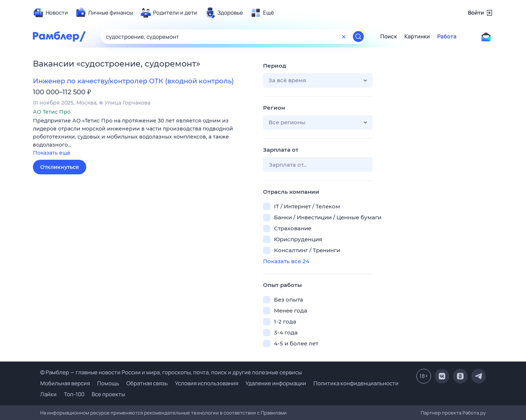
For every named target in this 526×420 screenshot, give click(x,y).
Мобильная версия (65, 383)
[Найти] (358, 37)
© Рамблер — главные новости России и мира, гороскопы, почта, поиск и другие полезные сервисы (171, 372)
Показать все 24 (286, 261)
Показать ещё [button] (52, 153)
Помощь (108, 383)
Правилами (274, 413)
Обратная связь (147, 383)
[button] (142, 137)
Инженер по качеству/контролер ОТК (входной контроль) (133, 81)
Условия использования (207, 383)
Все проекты (108, 394)
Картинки (417, 37)
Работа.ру (474, 413)
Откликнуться (60, 167)
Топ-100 (74, 394)
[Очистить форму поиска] (344, 37)
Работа (447, 37)
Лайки (48, 394)
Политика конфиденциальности (356, 383)
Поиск (389, 37)
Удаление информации (276, 383)
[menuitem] (50, 13)
